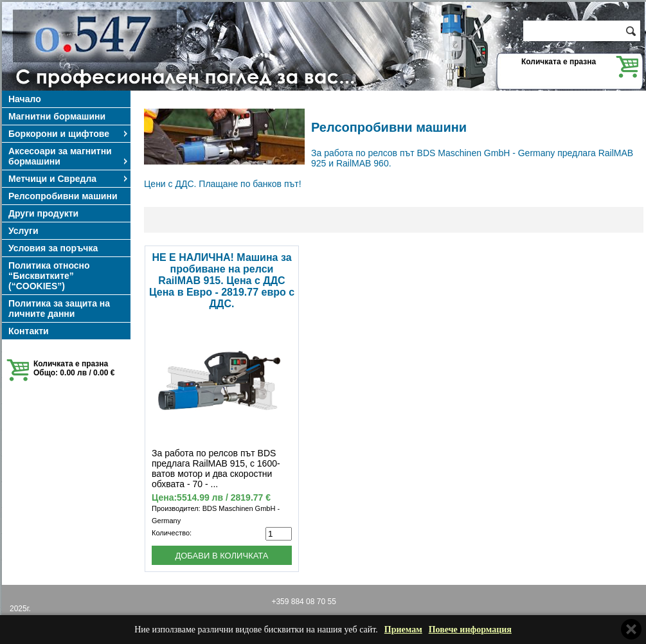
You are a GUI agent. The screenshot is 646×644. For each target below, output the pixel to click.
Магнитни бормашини (57, 116)
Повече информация (470, 630)
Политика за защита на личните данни (59, 309)
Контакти (29, 331)
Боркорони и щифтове (69, 134)
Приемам (403, 630)
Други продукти (43, 213)
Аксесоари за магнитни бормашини (69, 156)
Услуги (23, 231)
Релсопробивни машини (63, 196)
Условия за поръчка (53, 248)
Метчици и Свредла (69, 179)
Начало (25, 99)
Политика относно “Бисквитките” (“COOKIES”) (49, 276)
